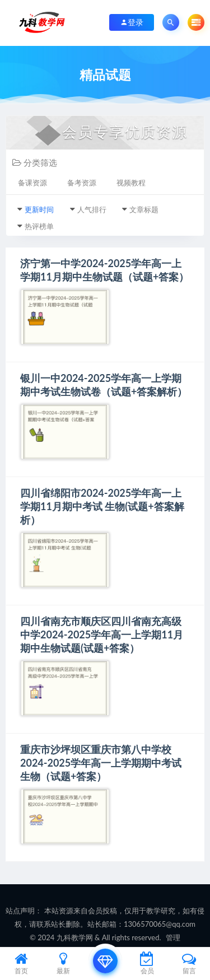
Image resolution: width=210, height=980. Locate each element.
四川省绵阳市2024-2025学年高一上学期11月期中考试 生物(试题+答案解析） (102, 506)
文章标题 (144, 209)
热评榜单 (39, 226)
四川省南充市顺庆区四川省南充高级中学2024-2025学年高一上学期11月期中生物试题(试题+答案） (102, 634)
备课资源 (32, 183)
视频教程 (131, 183)
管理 (173, 937)
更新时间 (39, 209)
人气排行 (92, 209)
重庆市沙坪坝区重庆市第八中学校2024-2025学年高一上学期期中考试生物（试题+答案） (101, 763)
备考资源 (82, 183)
